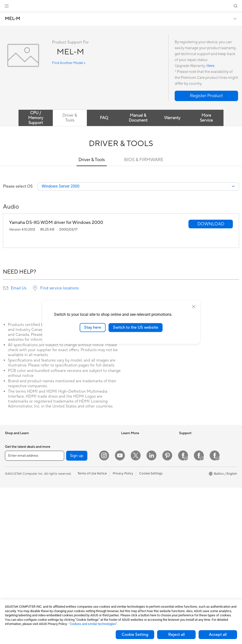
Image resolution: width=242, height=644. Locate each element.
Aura (125, 500)
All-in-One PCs (16, 530)
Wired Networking (75, 508)
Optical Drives (72, 448)
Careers (185, 470)
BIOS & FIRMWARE (144, 160)
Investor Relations (192, 448)
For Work (12, 478)
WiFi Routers (71, 493)
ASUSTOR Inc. (190, 478)
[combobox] (138, 187)
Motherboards (16, 575)
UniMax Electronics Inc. (196, 493)
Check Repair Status (136, 522)
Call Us (126, 552)
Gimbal (67, 589)
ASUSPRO (129, 455)
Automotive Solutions (137, 463)
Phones (10, 448)
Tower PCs (13, 538)
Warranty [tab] (172, 118)
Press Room (188, 463)
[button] (7, 6)
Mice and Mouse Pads (78, 545)
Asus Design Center (135, 448)
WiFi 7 (66, 478)
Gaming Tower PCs (19, 545)
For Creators (14, 486)
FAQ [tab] (104, 118)
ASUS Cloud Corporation (198, 485)
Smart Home (71, 515)
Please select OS (18, 187)
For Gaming (13, 500)
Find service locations (59, 288)
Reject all (177, 635)
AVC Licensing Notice (137, 478)
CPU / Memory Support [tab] (36, 118)
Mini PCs (11, 553)
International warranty (137, 515)
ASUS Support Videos (137, 567)
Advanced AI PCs (134, 485)
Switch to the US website (136, 327)
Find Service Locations (138, 530)
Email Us (19, 288)
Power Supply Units (19, 590)
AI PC (125, 441)
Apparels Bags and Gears (80, 560)
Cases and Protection (78, 567)
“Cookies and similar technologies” (93, 624)
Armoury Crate (132, 493)
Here (210, 66)
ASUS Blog (129, 470)
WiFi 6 (66, 485)
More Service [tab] (206, 118)
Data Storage (72, 455)
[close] (194, 307)
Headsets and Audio (77, 552)
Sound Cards (71, 441)
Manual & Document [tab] (138, 118)
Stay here (93, 327)
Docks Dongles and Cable (81, 582)
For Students (14, 493)
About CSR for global (195, 455)
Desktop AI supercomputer (82, 522)
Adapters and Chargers (79, 575)
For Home (12, 471)
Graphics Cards (16, 582)
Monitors (12, 523)
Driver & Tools (92, 160)
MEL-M (13, 19)
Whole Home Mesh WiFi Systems (86, 500)
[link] (121, 6)
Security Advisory (134, 559)
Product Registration (136, 537)
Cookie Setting (135, 635)
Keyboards (70, 537)
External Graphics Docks (80, 463)
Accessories (14, 456)
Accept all (218, 635)
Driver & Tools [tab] (70, 118)
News (183, 441)
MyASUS (128, 574)
